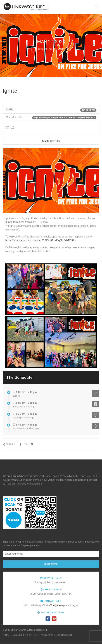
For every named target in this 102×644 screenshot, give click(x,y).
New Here (32, 635)
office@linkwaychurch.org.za (63, 605)
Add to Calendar (51, 141)
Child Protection (65, 635)
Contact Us (18, 635)
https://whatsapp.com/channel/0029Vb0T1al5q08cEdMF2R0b (41, 240)
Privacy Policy (47, 635)
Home (7, 635)
